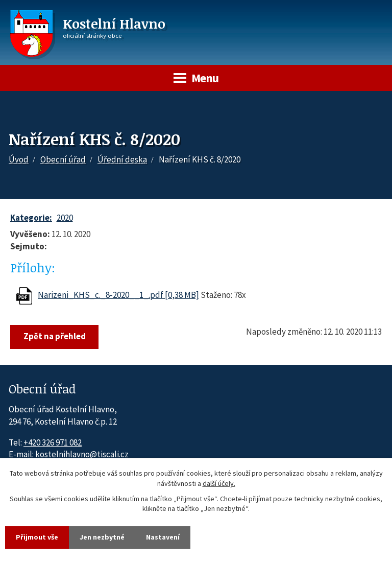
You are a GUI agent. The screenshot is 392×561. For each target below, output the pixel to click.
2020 (65, 218)
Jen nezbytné (102, 537)
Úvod (19, 159)
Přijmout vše (37, 537)
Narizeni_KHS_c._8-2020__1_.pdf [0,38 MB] (118, 295)
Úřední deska (122, 159)
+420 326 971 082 (53, 442)
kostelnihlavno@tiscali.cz (82, 454)
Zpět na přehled (55, 336)
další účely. (219, 483)
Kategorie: (31, 218)
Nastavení (163, 537)
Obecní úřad (63, 159)
